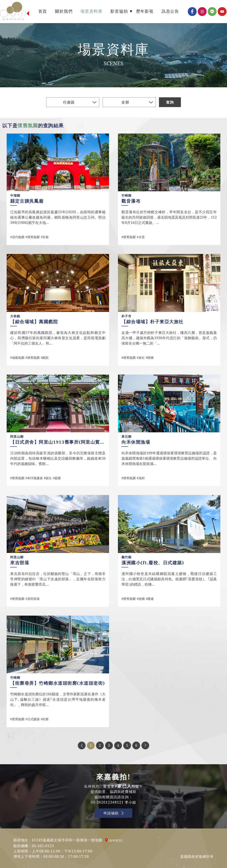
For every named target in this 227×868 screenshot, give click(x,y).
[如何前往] (116, 840)
